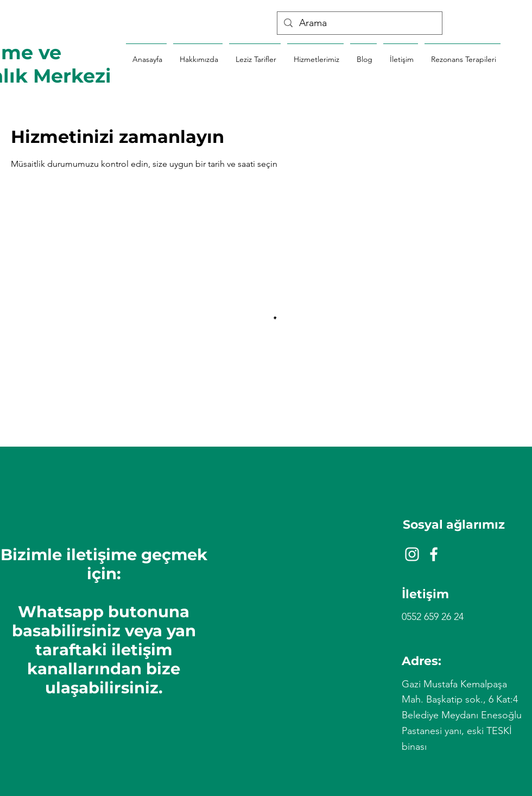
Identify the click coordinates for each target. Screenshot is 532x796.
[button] (463, 54)
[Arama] (359, 23)
